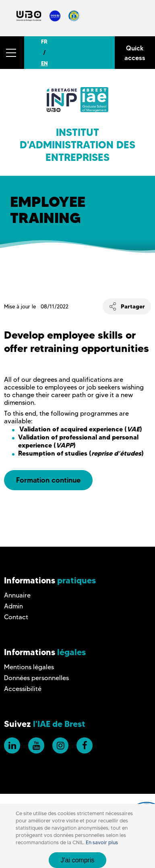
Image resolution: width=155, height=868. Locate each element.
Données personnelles (36, 678)
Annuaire (17, 595)
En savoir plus (102, 842)
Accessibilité (23, 689)
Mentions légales (29, 667)
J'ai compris (78, 860)
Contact (16, 617)
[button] (12, 53)
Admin (13, 606)
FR (44, 42)
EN (44, 63)
